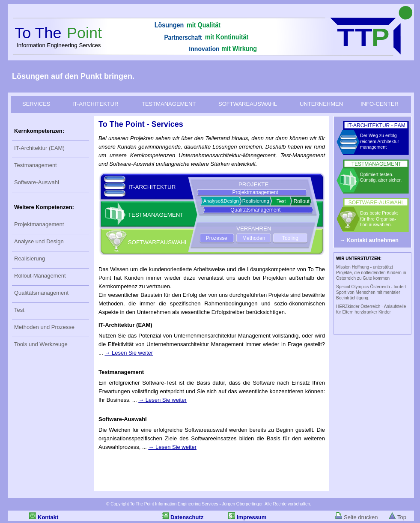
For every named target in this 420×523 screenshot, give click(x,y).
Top (402, 517)
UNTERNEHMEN (321, 104)
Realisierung (30, 259)
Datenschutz (187, 517)
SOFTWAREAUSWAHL (248, 104)
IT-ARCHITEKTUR (95, 104)
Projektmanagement (39, 224)
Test (19, 310)
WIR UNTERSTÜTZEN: (359, 259)
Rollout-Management (40, 276)
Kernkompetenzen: (39, 131)
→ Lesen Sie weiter (129, 353)
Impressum (252, 517)
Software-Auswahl (37, 182)
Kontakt (48, 517)
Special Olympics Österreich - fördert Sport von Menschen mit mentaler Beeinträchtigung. (371, 292)
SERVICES (36, 104)
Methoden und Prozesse (44, 327)
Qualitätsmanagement (41, 293)
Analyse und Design (39, 241)
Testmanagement (36, 165)
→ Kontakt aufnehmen (369, 240)
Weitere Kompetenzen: (44, 207)
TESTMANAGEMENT (169, 104)
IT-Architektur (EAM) (39, 148)
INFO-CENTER (380, 104)
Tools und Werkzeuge (41, 344)
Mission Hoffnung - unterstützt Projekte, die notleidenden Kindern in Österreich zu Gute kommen (371, 273)
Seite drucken (361, 517)
